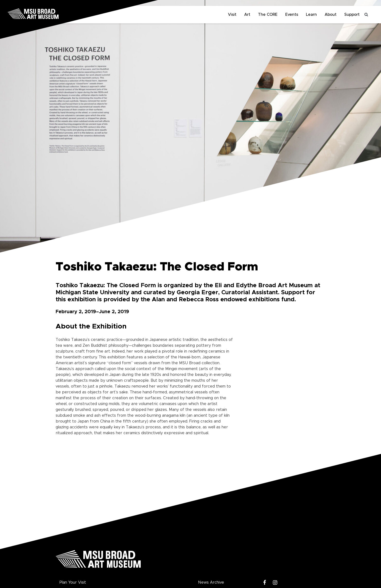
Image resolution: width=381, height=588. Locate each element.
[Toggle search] (366, 15)
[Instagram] (275, 583)
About (331, 15)
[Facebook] (265, 583)
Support (352, 15)
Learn (311, 15)
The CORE (268, 15)
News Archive (211, 582)
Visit (232, 15)
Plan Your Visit (73, 582)
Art (247, 15)
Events (292, 15)
